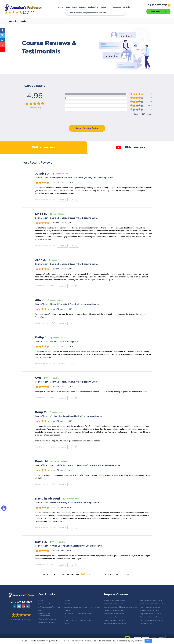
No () (74, 205)
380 (118, 579)
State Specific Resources (47, 619)
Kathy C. (41, 342)
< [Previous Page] (48, 579)
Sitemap (66, 623)
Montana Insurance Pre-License (151, 601)
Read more (139, 641)
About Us (67, 601)
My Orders (127, 7)
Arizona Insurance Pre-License (115, 601)
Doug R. (41, 417)
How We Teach (71, 7)
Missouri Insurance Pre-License (115, 623)
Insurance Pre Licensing (47, 622)
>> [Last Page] (128, 579)
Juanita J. (42, 179)
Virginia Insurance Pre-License (151, 614)
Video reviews (130, 150)
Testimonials (93, 7)
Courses (82, 7)
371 (94, 579)
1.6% (150, 98)
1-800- (157, 5)
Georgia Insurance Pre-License (115, 604)
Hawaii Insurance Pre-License (114, 610)
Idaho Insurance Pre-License (114, 614)
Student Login (158, 12)
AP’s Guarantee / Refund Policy (49, 607)
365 (62, 579)
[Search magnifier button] (68, 13)
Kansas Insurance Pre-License (114, 620)
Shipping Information (71, 617)
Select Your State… (147, 623)
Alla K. (40, 305)
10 (54, 579)
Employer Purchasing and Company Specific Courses (82, 607)
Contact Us (117, 7)
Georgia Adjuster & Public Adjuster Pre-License (120, 607)
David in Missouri (48, 504)
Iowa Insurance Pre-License (114, 617)
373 (104, 579)
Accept (148, 641)
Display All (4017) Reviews (142, 114)
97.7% (150, 94)
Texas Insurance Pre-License (150, 607)
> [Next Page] (125, 579)
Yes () (62, 205)
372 (99, 579)
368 (77, 579)
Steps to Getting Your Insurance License (77, 620)
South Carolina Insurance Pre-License (153, 604)
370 (89, 579)
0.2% (150, 102)
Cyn (38, 383)
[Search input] (95, 13)
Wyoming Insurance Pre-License (152, 620)
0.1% (150, 106)
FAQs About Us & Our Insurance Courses (78, 614)
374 (109, 579)
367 (72, 579)
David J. (41, 547)
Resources (105, 7)
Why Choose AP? (44, 604)
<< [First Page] (44, 579)
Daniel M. (42, 466)
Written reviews (43, 150)
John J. (40, 265)
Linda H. (41, 219)
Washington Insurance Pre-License (152, 617)
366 (67, 579)
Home (61, 7)
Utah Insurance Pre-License (150, 610)
